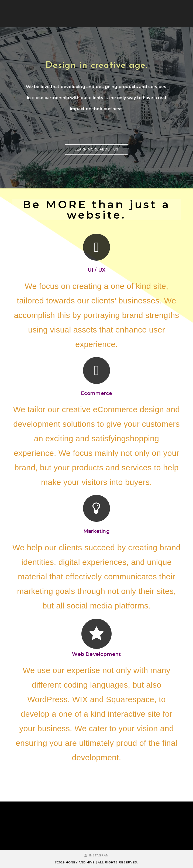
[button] (96, 149)
